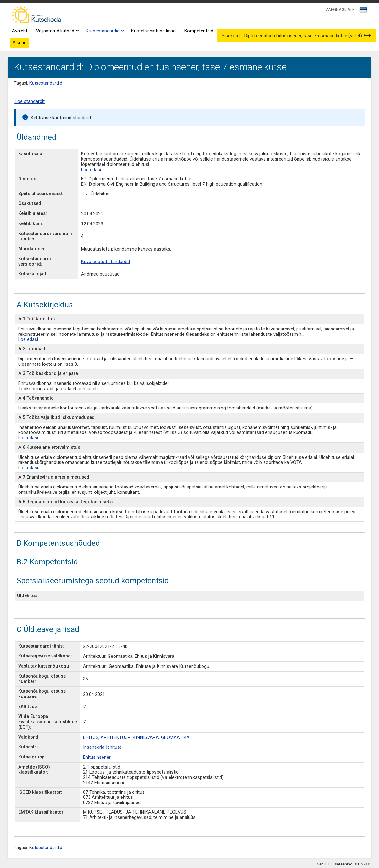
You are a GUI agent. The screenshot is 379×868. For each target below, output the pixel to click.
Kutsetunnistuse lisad (153, 31)
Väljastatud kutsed (57, 31)
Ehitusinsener (97, 757)
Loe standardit (30, 101)
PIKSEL (366, 864)
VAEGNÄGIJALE (340, 10)
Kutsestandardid (104, 31)
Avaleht (20, 31)
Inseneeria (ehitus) (102, 747)
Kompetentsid (199, 31)
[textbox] (362, 11)
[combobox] (364, 12)
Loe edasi (91, 170)
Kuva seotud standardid (106, 262)
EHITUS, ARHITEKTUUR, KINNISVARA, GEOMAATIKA (136, 738)
